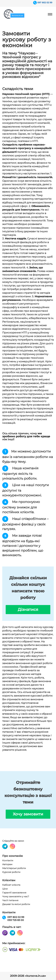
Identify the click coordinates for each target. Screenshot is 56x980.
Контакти (8, 861)
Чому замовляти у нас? (16, 897)
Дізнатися (28, 609)
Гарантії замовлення (14, 893)
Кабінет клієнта (11, 885)
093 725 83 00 (16, 920)
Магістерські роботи (14, 868)
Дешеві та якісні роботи (16, 904)
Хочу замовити (28, 814)
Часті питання (10, 900)
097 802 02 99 (45, 3)
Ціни (5, 889)
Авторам (7, 864)
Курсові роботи (11, 872)
